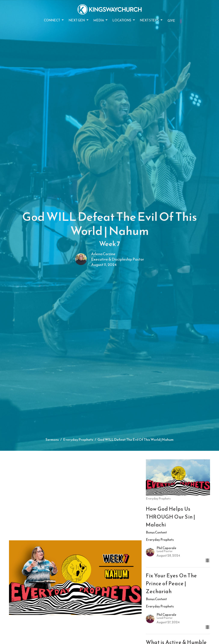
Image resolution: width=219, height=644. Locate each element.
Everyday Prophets (78, 439)
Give (171, 21)
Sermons (52, 439)
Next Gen (79, 20)
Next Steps (152, 20)
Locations (124, 20)
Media (101, 20)
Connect (54, 20)
